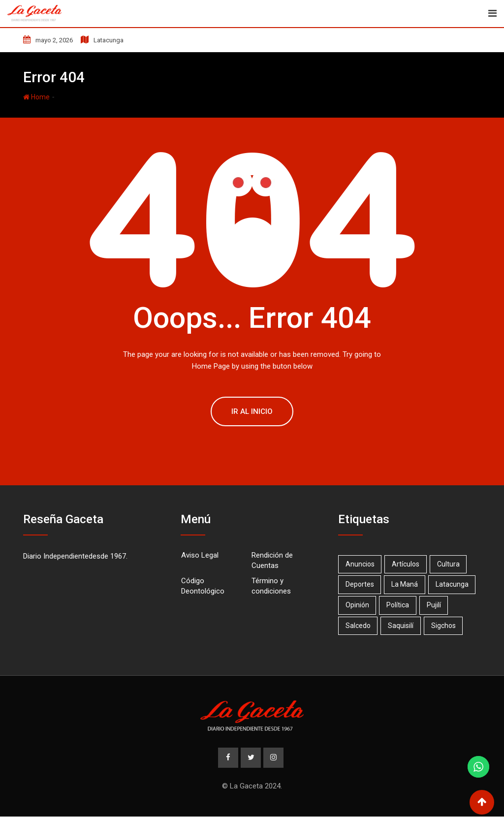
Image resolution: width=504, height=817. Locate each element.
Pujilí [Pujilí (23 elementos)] (437, 605)
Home (36, 97)
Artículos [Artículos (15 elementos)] (408, 564)
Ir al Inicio (252, 411)
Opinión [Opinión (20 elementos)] (358, 605)
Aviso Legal (200, 555)
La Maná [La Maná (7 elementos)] (407, 584)
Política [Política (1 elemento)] (400, 605)
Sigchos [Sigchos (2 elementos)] (446, 626)
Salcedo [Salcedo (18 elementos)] (359, 626)
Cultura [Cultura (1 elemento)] (451, 564)
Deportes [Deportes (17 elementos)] (360, 584)
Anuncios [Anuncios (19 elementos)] (361, 564)
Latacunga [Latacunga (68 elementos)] (455, 584)
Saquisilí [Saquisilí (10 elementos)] (403, 626)
